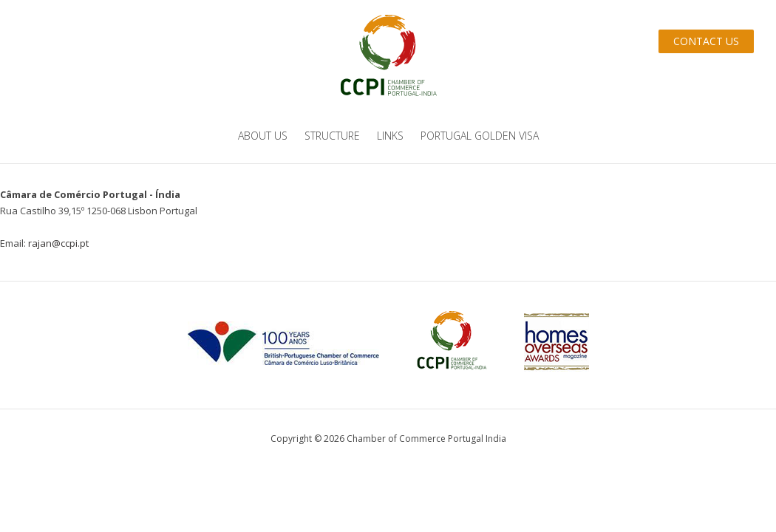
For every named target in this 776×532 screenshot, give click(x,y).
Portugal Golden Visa (480, 136)
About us (263, 136)
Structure (332, 136)
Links (390, 136)
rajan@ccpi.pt (58, 243)
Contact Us (706, 41)
